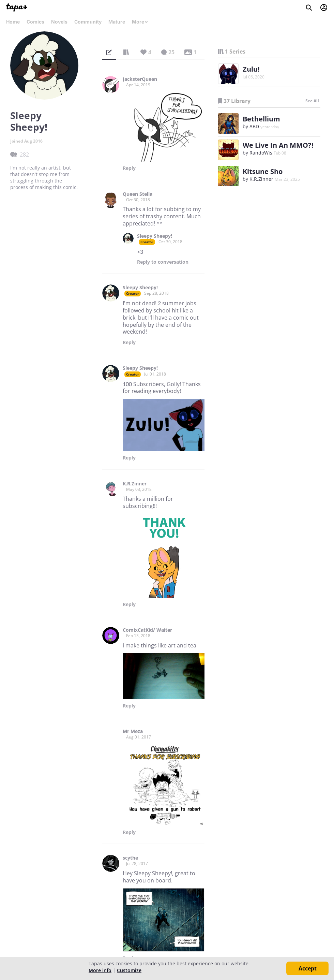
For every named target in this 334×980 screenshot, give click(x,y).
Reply (129, 168)
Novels (59, 22)
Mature (117, 22)
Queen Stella (138, 194)
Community (88, 22)
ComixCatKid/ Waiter (147, 630)
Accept (308, 968)
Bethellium (261, 119)
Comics (35, 22)
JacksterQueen (140, 79)
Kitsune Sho (263, 171)
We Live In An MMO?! (278, 145)
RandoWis (261, 153)
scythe (130, 858)
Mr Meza (133, 731)
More (140, 22)
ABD (254, 126)
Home (13, 22)
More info (100, 970)
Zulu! (251, 69)
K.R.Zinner (135, 484)
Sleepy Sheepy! (155, 236)
